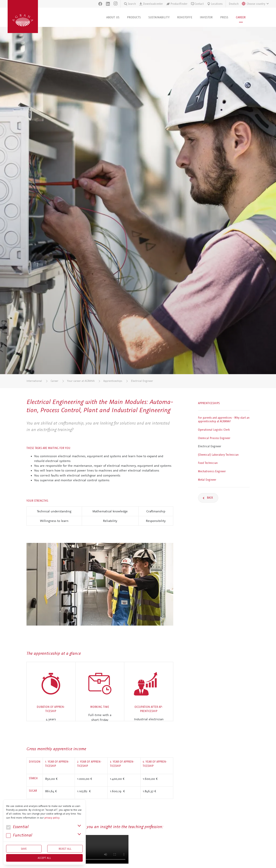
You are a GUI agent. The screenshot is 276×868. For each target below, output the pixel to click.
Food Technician (208, 463)
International (34, 381)
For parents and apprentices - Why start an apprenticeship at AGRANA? (224, 420)
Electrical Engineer (142, 381)
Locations (215, 4)
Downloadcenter (151, 4)
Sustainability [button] (159, 17)
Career (55, 381)
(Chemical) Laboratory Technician (218, 455)
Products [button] (134, 17)
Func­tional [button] (19, 835)
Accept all (44, 858)
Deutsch (234, 4)
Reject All (65, 849)
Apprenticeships (113, 381)
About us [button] (113, 17)
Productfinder (177, 4)
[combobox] (254, 4)
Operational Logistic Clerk (214, 430)
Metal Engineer (207, 480)
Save (24, 849)
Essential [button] (17, 827)
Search (130, 4)
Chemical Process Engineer (214, 438)
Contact (197, 4)
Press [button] (224, 17)
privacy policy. (52, 818)
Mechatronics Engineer (212, 471)
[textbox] (256, 4)
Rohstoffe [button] (185, 17)
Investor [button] (206, 17)
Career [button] (241, 17)
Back (210, 498)
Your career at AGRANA (81, 381)
